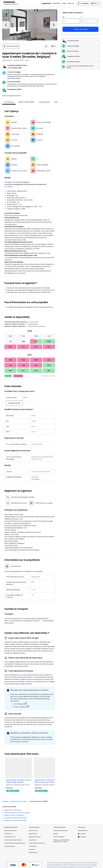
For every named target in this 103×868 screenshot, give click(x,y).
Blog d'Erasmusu (83, 831)
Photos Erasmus (33, 853)
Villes (64, 3)
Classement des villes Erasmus (13, 840)
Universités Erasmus (10, 837)
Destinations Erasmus (10, 831)
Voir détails (8, 187)
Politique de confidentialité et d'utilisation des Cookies (61, 841)
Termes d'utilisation (59, 837)
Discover (71, 3)
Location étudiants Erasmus (37, 843)
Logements (46, 3)
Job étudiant (32, 846)
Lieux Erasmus (33, 840)
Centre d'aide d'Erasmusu (61, 831)
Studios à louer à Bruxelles (14, 815)
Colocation (56, 3)
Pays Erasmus (8, 834)
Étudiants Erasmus (10, 846)
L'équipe (56, 834)
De (63, 17)
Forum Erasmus (33, 831)
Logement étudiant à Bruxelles (16, 818)
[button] (21, 96)
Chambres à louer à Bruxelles (15, 820)
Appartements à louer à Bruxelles (17, 813)
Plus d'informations (14, 78)
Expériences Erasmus (35, 837)
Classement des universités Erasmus (15, 843)
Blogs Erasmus (33, 834)
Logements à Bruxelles (13, 810)
